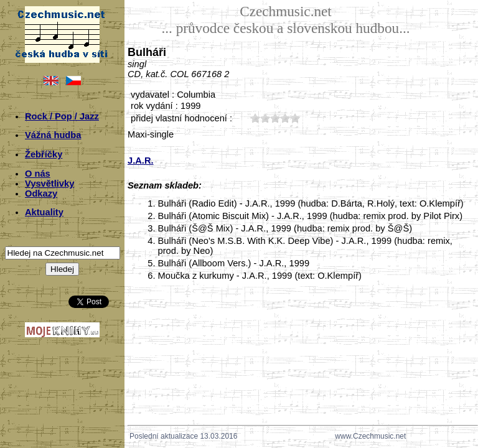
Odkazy (41, 194)
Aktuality (44, 212)
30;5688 (275, 118)
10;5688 (255, 118)
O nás (38, 174)
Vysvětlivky (49, 184)
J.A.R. (141, 161)
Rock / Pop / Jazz (62, 116)
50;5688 (295, 118)
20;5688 (265, 118)
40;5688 (285, 118)
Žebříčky (44, 154)
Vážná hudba (53, 135)
